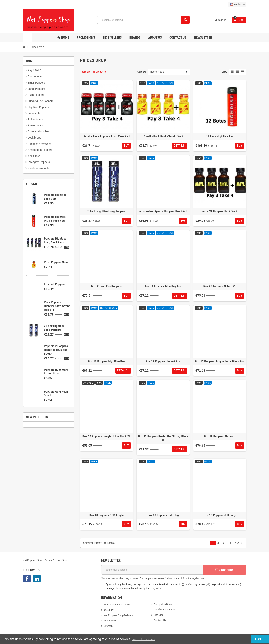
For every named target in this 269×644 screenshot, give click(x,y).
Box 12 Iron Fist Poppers (106, 286)
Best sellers (110, 621)
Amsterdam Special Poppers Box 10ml (163, 211)
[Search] (143, 20)
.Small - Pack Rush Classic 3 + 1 (163, 136)
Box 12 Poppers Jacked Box (163, 361)
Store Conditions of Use (117, 605)
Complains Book (163, 604)
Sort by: (142, 72)
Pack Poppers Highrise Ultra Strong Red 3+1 (57, 306)
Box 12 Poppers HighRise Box (107, 361)
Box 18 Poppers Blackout (220, 436)
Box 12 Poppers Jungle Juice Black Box (220, 361)
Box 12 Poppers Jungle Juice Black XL (107, 436)
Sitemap (108, 626)
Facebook (27, 579)
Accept (256, 639)
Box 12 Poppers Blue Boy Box (163, 286)
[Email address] (152, 570)
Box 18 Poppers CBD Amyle (107, 515)
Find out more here (145, 639)
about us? (109, 610)
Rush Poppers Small (57, 262)
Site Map (159, 615)
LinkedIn (37, 579)
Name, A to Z (157, 72)
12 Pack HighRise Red (220, 136)
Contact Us (160, 620)
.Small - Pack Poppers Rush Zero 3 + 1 (106, 136)
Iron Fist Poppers (55, 284)
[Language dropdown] (237, 5)
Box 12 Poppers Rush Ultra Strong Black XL (163, 438)
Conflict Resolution (164, 610)
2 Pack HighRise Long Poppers (107, 211)
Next (239, 543)
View (224, 72)
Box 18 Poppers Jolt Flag (163, 515)
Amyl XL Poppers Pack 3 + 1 (220, 211)
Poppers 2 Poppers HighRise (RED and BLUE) (56, 350)
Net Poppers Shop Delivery (118, 615)
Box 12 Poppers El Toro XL (220, 286)
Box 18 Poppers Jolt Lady (220, 515)
